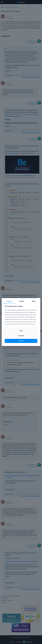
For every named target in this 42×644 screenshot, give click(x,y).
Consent (9, 301)
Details (22, 301)
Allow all (21, 341)
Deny (21, 331)
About (34, 301)
